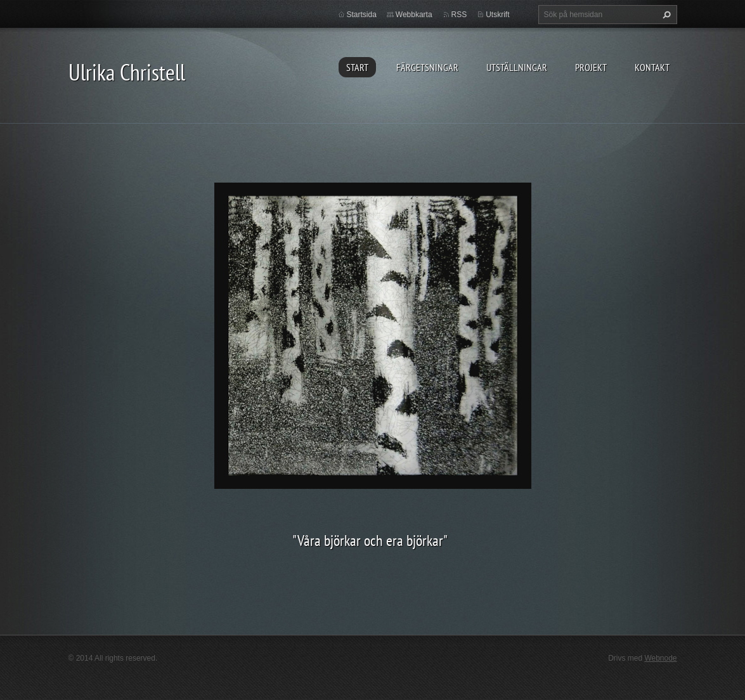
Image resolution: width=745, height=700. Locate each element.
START (357, 67)
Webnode (660, 658)
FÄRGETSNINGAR (427, 67)
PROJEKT (591, 67)
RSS (459, 15)
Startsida (362, 15)
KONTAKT (652, 67)
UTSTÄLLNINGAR (517, 67)
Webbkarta (414, 15)
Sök (665, 15)
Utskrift (497, 15)
